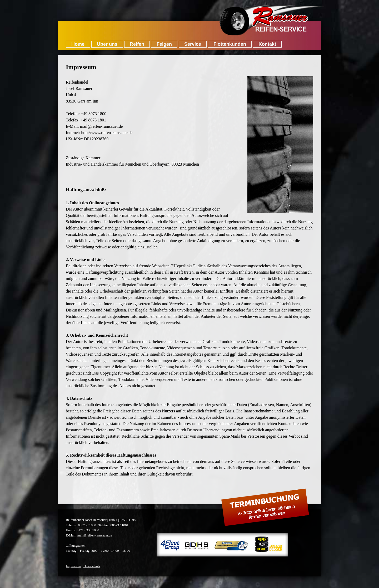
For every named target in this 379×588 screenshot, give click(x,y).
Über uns (107, 44)
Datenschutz (92, 566)
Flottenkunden (230, 44)
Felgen (164, 44)
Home (78, 44)
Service (193, 44)
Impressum (73, 566)
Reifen (137, 44)
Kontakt (267, 44)
